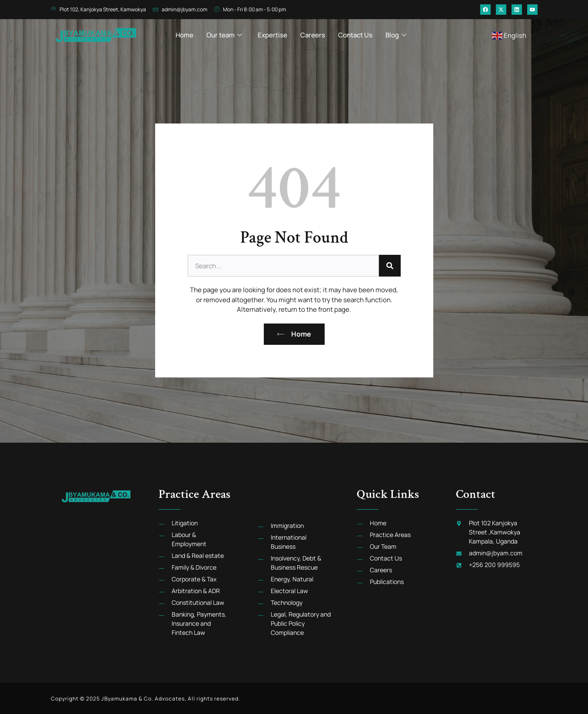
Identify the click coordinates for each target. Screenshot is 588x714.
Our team (224, 33)
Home (184, 33)
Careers (313, 33)
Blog (396, 33)
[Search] (390, 266)
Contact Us (355, 33)
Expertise (272, 33)
